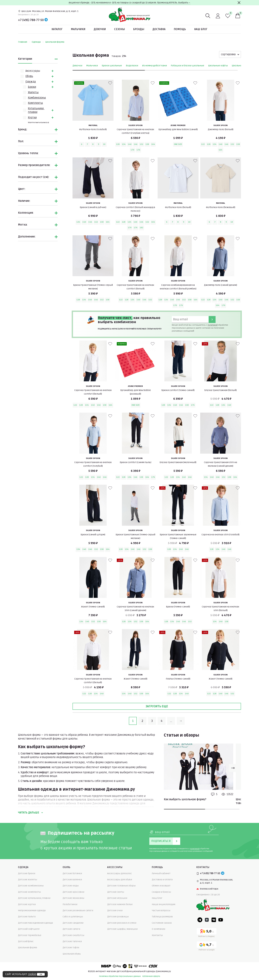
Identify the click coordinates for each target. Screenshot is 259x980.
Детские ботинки (72, 873)
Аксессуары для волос (120, 873)
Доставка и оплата (162, 880)
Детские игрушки (117, 898)
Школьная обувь (72, 954)
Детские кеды (71, 886)
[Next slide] (233, 768)
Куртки (32, 118)
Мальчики (78, 29)
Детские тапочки (72, 941)
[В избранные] (110, 83)
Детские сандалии (73, 923)
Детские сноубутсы (73, 935)
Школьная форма (55, 42)
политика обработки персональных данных (120, 976)
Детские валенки (72, 880)
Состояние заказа (162, 923)
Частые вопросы (161, 910)
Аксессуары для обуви (120, 880)
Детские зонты (116, 892)
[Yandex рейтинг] (207, 933)
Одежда (38, 42)
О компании (158, 929)
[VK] (214, 920)
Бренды (139, 29)
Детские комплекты (29, 892)
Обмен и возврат (161, 886)
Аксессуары (33, 71)
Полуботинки (70, 904)
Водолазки (132, 66)
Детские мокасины (73, 898)
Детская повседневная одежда (35, 923)
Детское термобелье (30, 935)
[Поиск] (208, 16)
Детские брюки (27, 873)
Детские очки (115, 910)
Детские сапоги (71, 929)
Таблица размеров (162, 917)
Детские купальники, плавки (34, 898)
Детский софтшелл (29, 929)
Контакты (157, 935)
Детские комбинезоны (31, 886)
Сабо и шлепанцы (73, 917)
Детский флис (26, 941)
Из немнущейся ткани (154, 66)
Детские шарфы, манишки (122, 929)
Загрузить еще (157, 706)
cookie (32, 974)
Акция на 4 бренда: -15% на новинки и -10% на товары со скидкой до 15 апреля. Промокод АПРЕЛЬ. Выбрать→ (130, 3)
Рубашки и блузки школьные (187, 66)
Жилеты (33, 92)
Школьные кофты (218, 66)
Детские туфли (71, 948)
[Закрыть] (239, 3)
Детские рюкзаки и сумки (122, 923)
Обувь (29, 76)
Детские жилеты (28, 880)
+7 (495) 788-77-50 (31, 20)
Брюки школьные (112, 66)
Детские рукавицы (118, 917)
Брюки (32, 87)
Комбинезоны (37, 98)
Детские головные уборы (121, 886)
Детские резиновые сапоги (78, 910)
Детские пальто (27, 917)
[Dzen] (207, 920)
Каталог (57, 29)
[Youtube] (221, 920)
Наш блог (201, 29)
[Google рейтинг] (207, 947)
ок (41, 974)
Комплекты (35, 103)
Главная (24, 42)
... (171, 721)
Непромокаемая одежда (32, 910)
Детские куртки (27, 904)
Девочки (100, 29)
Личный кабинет (161, 873)
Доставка (159, 29)
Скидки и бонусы (161, 892)
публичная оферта (151, 976)
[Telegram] (46, 20)
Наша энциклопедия (164, 904)
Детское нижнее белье (120, 904)
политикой (213, 325)
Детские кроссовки (73, 892)
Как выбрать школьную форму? (185, 799)
